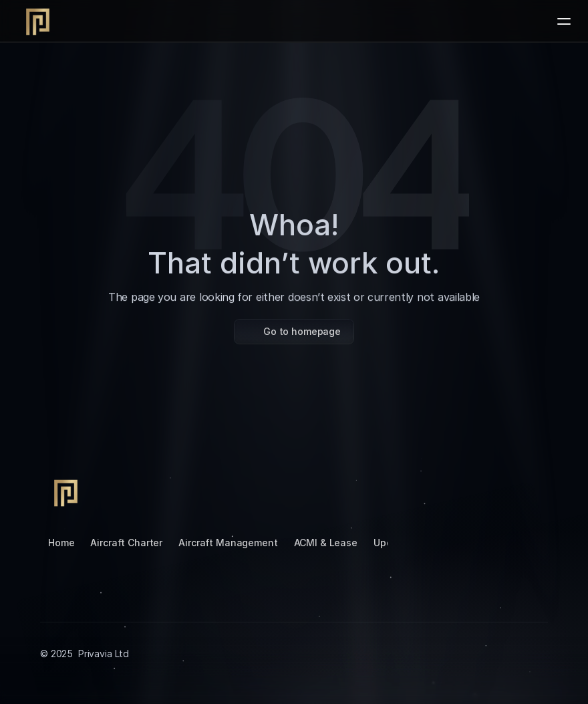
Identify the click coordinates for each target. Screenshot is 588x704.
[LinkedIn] (462, 491)
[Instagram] (398, 491)
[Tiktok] (430, 491)
